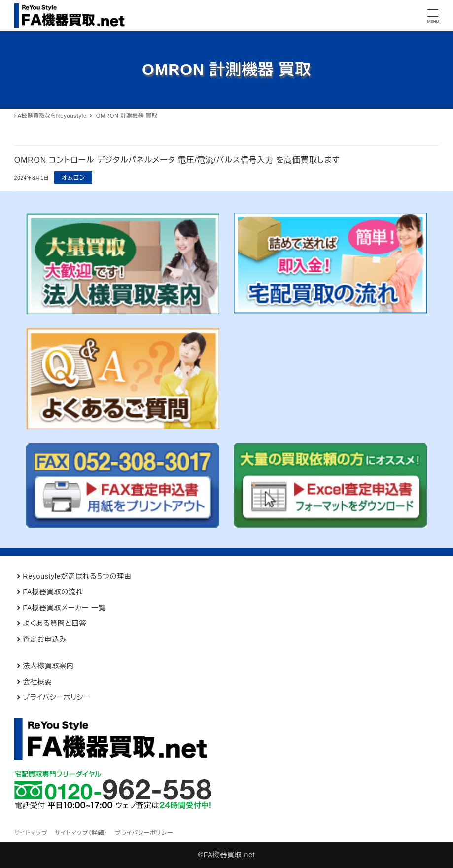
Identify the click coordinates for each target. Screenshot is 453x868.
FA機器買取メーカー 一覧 (64, 608)
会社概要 (37, 682)
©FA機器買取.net (227, 855)
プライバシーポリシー (56, 697)
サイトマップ (31, 833)
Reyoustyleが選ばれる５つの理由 (77, 576)
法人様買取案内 (48, 666)
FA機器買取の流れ (53, 592)
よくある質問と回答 (54, 623)
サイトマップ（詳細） (81, 833)
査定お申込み (44, 639)
